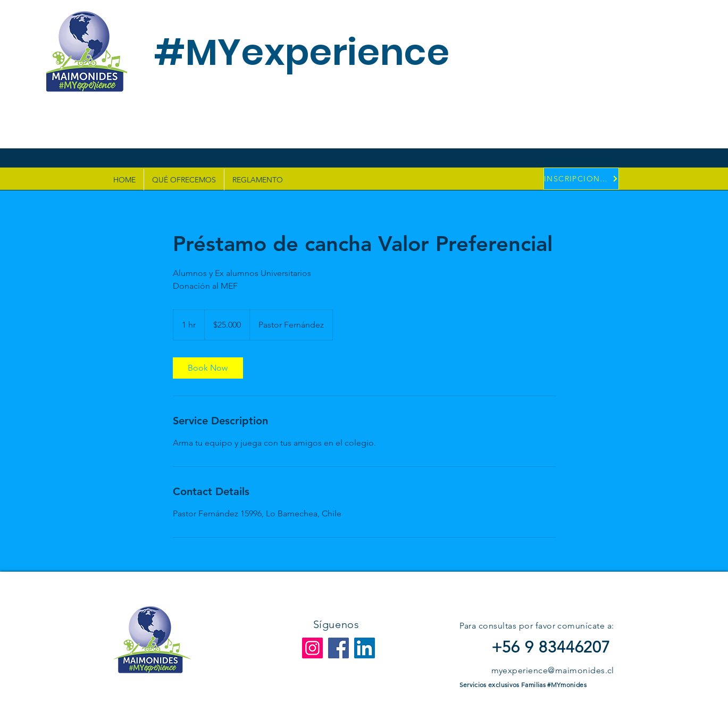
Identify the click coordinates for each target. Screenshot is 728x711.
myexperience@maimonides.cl (553, 670)
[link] (208, 368)
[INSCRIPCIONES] (581, 179)
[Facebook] (338, 648)
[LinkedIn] (365, 648)
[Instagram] (312, 648)
